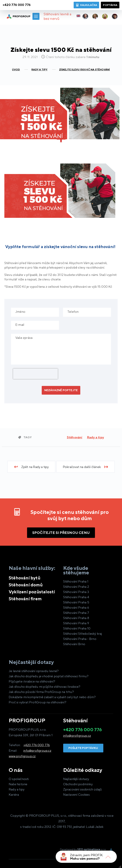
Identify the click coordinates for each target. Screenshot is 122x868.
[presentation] (35, 374)
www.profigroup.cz (22, 756)
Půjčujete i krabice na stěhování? (32, 681)
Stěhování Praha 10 (77, 628)
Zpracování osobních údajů (83, 789)
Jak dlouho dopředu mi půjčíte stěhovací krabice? (45, 687)
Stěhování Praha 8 (76, 618)
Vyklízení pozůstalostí (32, 592)
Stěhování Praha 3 (76, 592)
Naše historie (18, 784)
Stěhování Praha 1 (76, 581)
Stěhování (75, 437)
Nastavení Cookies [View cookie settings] (76, 795)
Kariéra (14, 795)
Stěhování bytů (25, 578)
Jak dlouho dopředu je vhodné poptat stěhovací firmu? (49, 676)
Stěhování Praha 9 (76, 623)
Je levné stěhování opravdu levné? (34, 671)
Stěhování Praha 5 (76, 602)
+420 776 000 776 (37, 745)
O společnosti (19, 779)
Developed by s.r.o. (83, 849)
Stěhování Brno (74, 644)
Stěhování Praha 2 (76, 587)
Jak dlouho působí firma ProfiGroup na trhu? (41, 692)
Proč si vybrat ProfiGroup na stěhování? (38, 702)
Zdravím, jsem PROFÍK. (87, 855)
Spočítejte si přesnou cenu (61, 533)
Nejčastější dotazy (76, 779)
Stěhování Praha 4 (76, 597)
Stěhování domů (26, 585)
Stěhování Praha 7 (76, 613)
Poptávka (110, 5)
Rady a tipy (95, 437)
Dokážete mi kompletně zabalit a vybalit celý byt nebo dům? (52, 697)
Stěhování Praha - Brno (80, 639)
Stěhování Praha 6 (76, 607)
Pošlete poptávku (83, 748)
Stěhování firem (25, 599)
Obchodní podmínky (78, 784)
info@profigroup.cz (37, 751)
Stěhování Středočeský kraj (83, 634)
